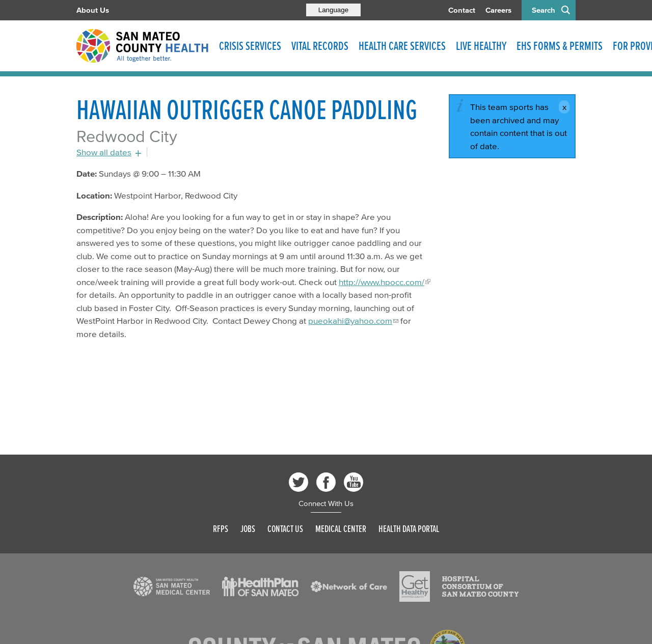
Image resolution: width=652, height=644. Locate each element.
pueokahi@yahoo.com (350, 320)
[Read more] (172, 586)
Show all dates (104, 152)
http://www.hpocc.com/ (382, 282)
